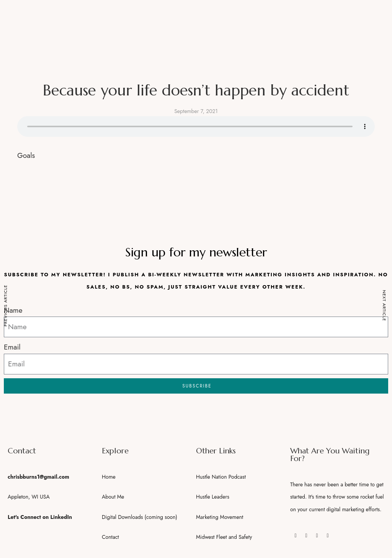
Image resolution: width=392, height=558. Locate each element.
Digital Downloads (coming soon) (140, 517)
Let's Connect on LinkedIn (40, 517)
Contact (110, 537)
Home (109, 477)
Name (13, 310)
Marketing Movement (220, 517)
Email (12, 347)
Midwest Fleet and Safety (224, 537)
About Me (113, 497)
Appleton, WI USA (29, 497)
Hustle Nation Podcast (221, 477)
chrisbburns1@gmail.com (38, 477)
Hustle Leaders (213, 497)
